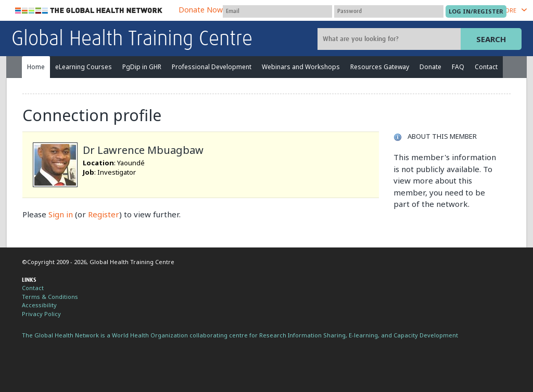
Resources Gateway (380, 67)
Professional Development (212, 67)
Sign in (61, 214)
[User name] (277, 11)
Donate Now (201, 10)
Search (491, 39)
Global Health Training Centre (132, 40)
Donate (430, 67)
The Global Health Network (89, 11)
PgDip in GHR (142, 67)
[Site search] (390, 39)
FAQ (458, 67)
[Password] (389, 11)
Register (104, 214)
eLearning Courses (84, 67)
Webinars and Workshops (301, 67)
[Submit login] (476, 11)
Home (36, 67)
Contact (486, 67)
